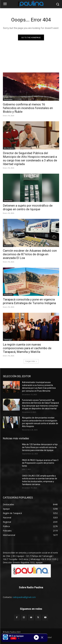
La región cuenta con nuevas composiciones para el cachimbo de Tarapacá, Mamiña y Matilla (27, 348)
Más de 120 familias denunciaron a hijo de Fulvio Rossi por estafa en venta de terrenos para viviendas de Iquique (40, 447)
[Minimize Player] (42, 637)
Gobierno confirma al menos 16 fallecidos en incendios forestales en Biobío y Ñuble (28, 108)
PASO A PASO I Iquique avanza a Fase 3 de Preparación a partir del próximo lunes (40, 463)
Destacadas (8, 99)
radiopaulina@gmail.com (24, 597)
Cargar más (31, 361)
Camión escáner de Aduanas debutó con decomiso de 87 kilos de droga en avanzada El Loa (30, 254)
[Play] (36, 637)
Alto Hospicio (9, 148)
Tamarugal (8, 340)
